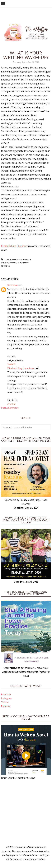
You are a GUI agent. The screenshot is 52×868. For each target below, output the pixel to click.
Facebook (6, 694)
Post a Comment (10, 408)
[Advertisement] (26, 812)
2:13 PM (11, 404)
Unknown (12, 285)
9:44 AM (11, 364)
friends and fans (10, 263)
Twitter (5, 702)
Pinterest (6, 706)
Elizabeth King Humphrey (14, 246)
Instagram (7, 698)
